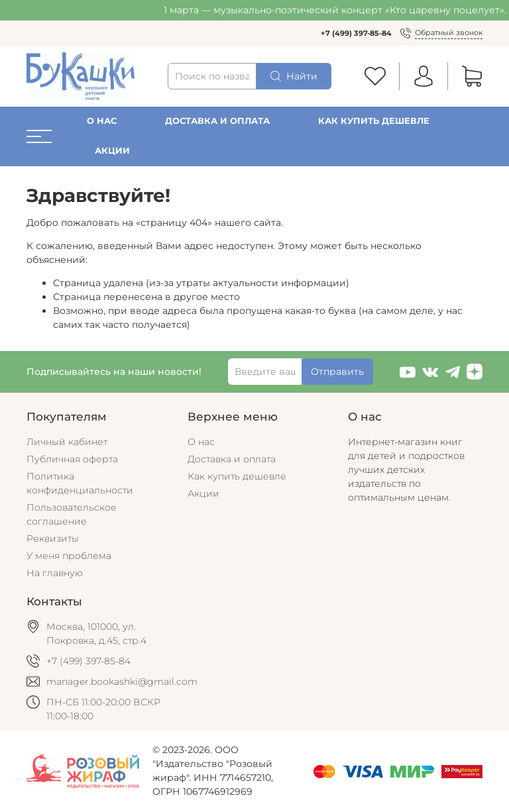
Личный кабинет (67, 442)
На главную (55, 573)
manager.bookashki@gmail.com (122, 682)
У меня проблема (69, 556)
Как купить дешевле (374, 121)
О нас (102, 121)
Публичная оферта (72, 459)
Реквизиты (53, 538)
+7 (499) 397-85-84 (356, 33)
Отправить (337, 372)
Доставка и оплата (217, 121)
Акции (112, 151)
